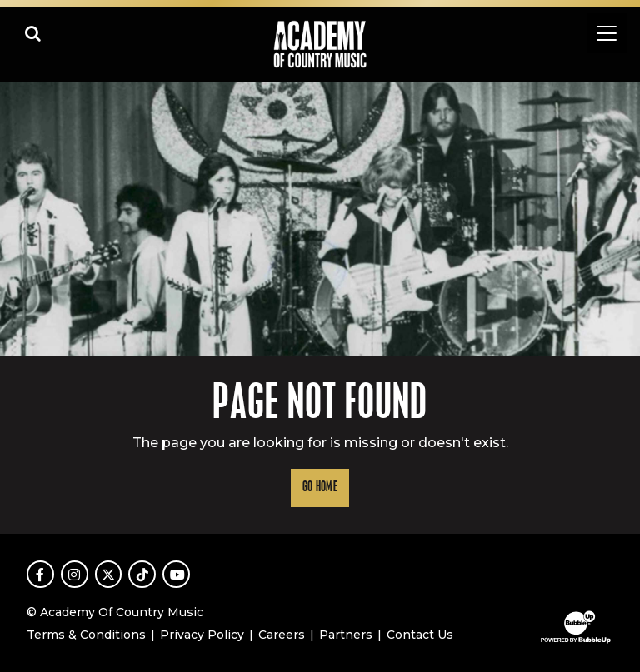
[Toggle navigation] (607, 33)
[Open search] (33, 33)
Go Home (320, 488)
